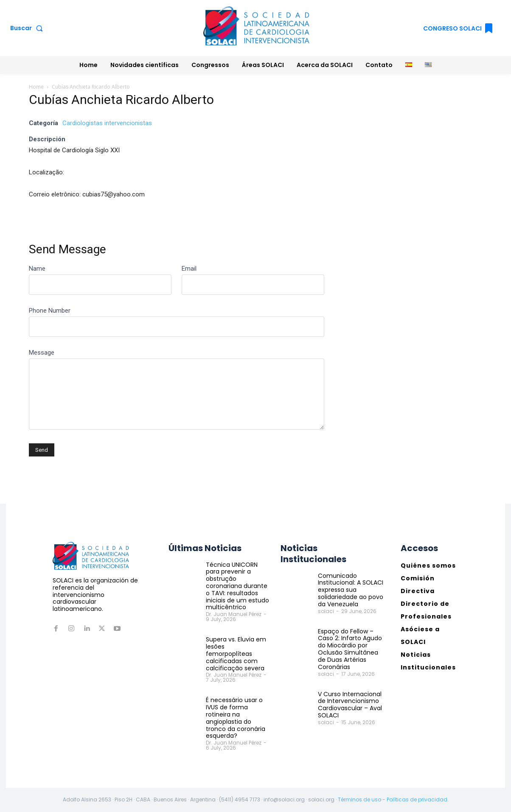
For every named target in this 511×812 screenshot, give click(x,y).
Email (189, 269)
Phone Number (50, 311)
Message (42, 353)
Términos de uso (359, 799)
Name (37, 269)
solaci (326, 611)
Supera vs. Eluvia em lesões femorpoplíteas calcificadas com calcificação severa (236, 654)
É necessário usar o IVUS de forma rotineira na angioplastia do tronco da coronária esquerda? (236, 718)
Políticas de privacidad (417, 799)
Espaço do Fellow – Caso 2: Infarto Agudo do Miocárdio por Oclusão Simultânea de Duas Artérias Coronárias (350, 649)
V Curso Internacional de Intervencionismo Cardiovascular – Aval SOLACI (350, 704)
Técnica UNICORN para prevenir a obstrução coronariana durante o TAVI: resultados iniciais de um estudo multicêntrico (237, 586)
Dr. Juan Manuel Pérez (234, 614)
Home (36, 87)
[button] (28, 28)
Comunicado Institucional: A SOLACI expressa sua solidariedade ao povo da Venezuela (351, 590)
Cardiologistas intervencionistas (107, 123)
